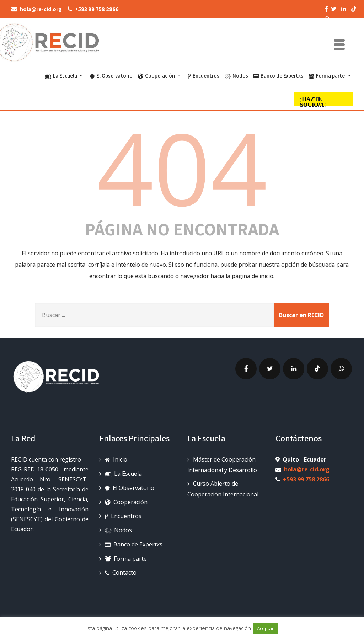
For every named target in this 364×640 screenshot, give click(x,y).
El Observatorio (111, 76)
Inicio (116, 456)
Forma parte (330, 76)
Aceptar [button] (265, 628)
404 (182, 164)
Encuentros (204, 76)
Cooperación (160, 76)
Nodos (236, 76)
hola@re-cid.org (307, 466)
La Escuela (65, 76)
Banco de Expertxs (278, 76)
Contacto (121, 569)
